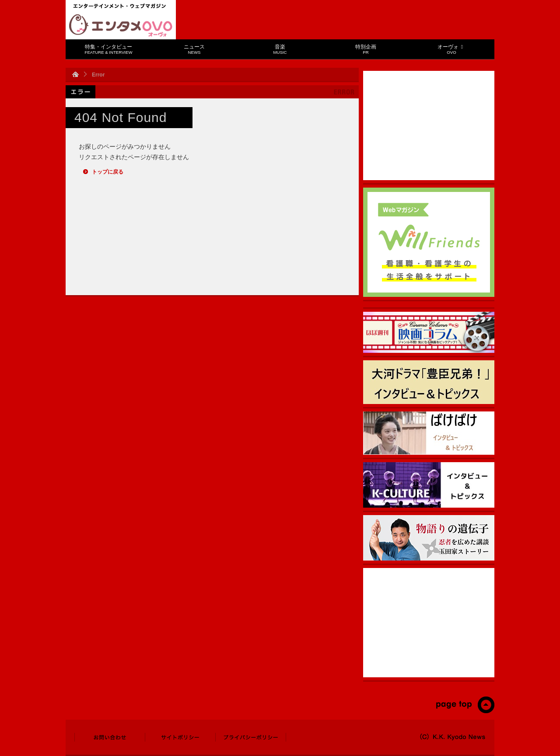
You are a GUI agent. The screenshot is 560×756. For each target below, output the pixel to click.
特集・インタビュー (109, 49)
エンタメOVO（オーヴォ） (121, 25)
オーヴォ (451, 49)
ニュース (194, 49)
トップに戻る (108, 172)
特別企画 (366, 49)
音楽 (280, 49)
